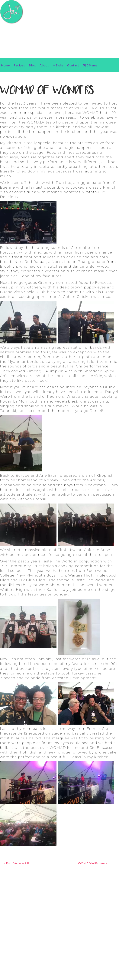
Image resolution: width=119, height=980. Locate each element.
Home (5, 65)
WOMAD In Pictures (92, 863)
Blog (32, 65)
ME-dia (58, 65)
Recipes (19, 65)
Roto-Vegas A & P (18, 863)
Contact (73, 65)
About (44, 65)
